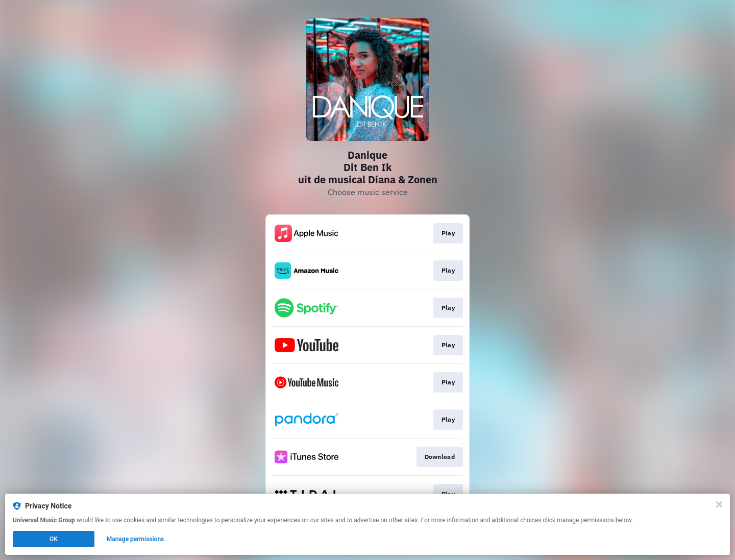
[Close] (719, 504)
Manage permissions (136, 539)
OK (54, 539)
